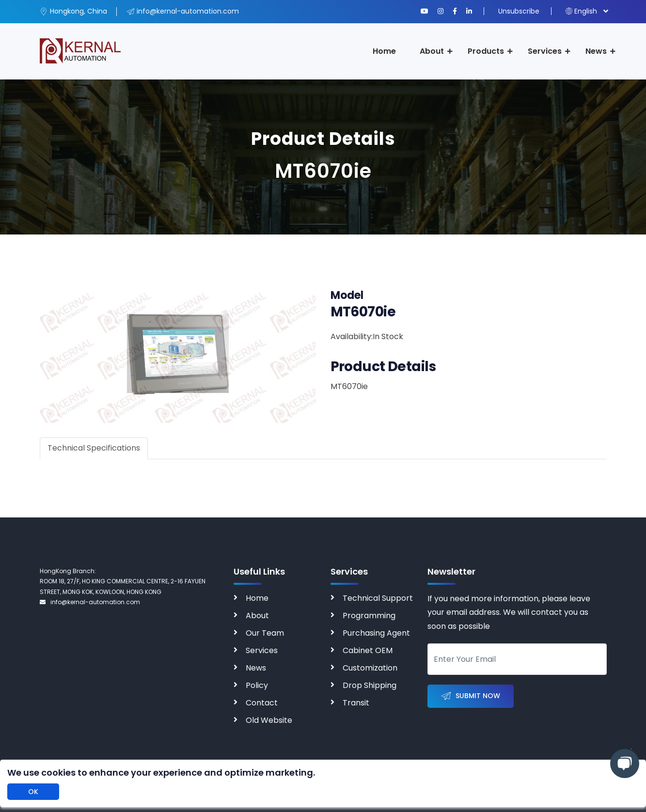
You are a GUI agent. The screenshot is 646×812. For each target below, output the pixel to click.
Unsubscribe (519, 11)
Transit (356, 703)
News (596, 51)
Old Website (269, 720)
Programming (369, 616)
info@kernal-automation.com (90, 602)
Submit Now (471, 696)
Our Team (265, 633)
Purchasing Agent (376, 633)
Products (486, 51)
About (432, 51)
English (581, 11)
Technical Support (378, 598)
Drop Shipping (370, 685)
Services (545, 51)
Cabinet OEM (368, 650)
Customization (370, 668)
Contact (262, 703)
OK (33, 792)
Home (384, 51)
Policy (257, 685)
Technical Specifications (94, 448)
